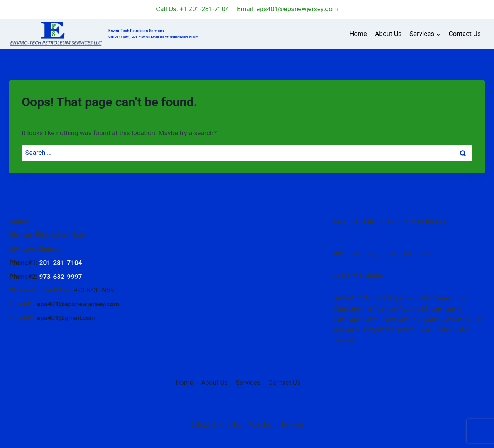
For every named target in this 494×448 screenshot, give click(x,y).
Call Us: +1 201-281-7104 (192, 9)
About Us (388, 34)
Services (248, 382)
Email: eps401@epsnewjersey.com (288, 9)
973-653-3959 (94, 290)
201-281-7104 (61, 263)
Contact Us (464, 34)
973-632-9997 (61, 277)
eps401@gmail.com (66, 318)
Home (358, 34)
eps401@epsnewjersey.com (78, 304)
